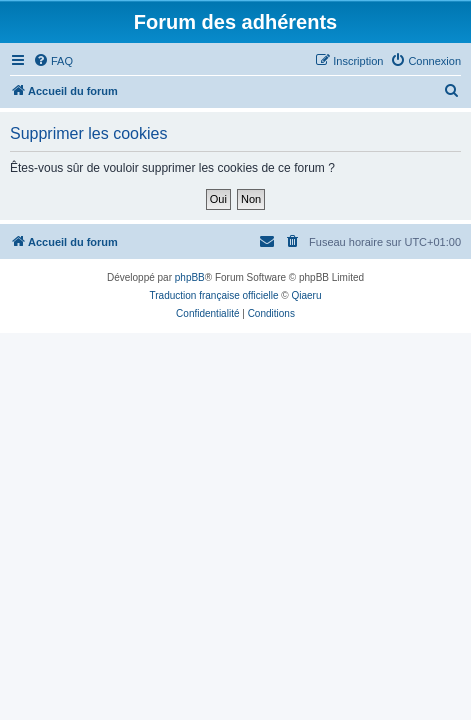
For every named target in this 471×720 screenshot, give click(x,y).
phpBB (190, 277)
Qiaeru (306, 295)
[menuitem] (53, 61)
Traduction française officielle (214, 295)
